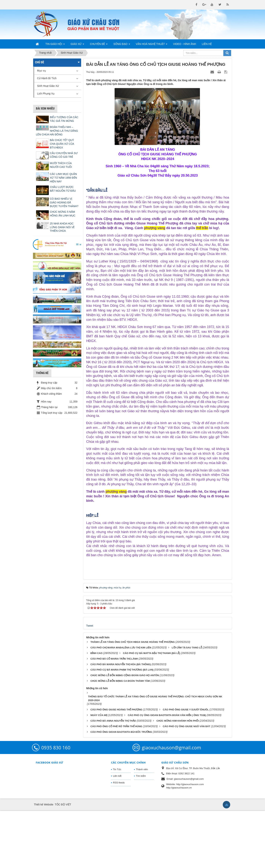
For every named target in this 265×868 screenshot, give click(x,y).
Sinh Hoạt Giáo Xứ (48, 86)
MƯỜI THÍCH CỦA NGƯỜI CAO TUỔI (61, 165)
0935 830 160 (56, 805)
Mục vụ (41, 71)
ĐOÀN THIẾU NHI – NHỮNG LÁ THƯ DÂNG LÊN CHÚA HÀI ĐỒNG (57, 131)
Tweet (90, 683)
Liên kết (117, 834)
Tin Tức (117, 827)
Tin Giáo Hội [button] (55, 45)
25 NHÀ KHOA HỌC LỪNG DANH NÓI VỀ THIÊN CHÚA (62, 227)
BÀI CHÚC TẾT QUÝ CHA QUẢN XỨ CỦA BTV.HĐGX (62, 144)
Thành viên (142, 827)
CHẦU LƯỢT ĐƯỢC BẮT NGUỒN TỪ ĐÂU (63, 189)
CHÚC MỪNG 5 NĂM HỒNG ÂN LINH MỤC (63, 214)
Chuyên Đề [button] (99, 45)
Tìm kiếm (141, 834)
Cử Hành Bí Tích (47, 78)
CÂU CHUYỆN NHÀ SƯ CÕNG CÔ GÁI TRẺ (64, 155)
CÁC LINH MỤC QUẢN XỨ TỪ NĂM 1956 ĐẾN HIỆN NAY (63, 178)
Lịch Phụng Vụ (46, 94)
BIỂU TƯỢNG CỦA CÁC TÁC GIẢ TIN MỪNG (64, 119)
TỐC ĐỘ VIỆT (63, 862)
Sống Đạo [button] (122, 45)
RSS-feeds (119, 840)
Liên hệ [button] (207, 44)
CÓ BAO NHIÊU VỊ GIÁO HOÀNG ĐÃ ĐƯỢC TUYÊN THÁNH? (64, 202)
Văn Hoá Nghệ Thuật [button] (152, 45)
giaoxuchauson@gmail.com (171, 805)
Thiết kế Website (44, 862)
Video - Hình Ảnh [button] (185, 44)
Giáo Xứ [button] (77, 45)
